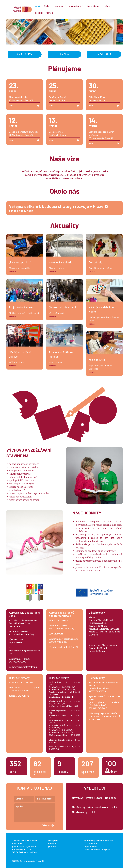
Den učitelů (95, 262)
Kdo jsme (104, 54)
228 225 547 (23, 690)
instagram (53, 840)
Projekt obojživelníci (21, 307)
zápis (107, 6)
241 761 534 (23, 696)
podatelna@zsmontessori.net (99, 840)
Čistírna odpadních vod (62, 307)
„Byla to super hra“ (20, 262)
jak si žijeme (93, 6)
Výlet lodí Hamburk (60, 262)
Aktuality (25, 54)
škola (46, 6)
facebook (53, 843)
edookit (39, 13)
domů (38, 6)
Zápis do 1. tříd (97, 360)
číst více (12, 271)
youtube (52, 846)
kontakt (50, 13)
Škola (64, 54)
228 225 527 (30, 682)
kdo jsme (59, 6)
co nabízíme (75, 6)
